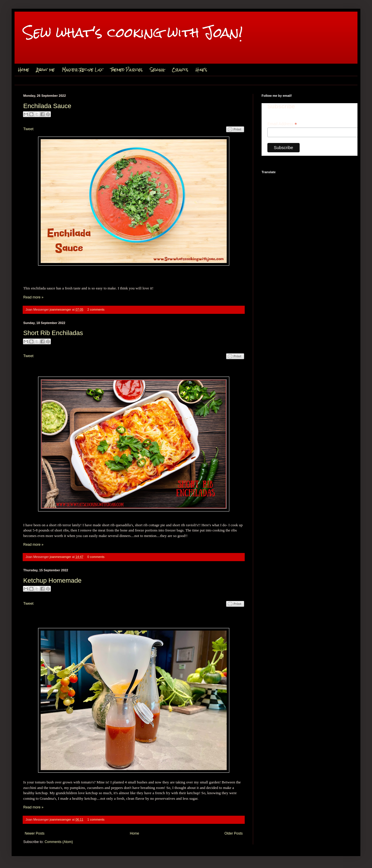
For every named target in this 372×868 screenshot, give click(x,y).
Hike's (201, 70)
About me (45, 70)
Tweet (28, 129)
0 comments (96, 557)
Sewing (157, 70)
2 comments (96, 309)
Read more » (33, 297)
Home (24, 70)
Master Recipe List (83, 70)
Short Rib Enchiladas (53, 333)
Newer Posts (35, 833)
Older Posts (234, 833)
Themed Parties (127, 70)
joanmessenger (61, 309)
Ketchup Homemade (52, 580)
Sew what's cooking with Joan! (133, 32)
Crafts (180, 70)
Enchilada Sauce (47, 106)
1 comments (96, 819)
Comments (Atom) (59, 842)
